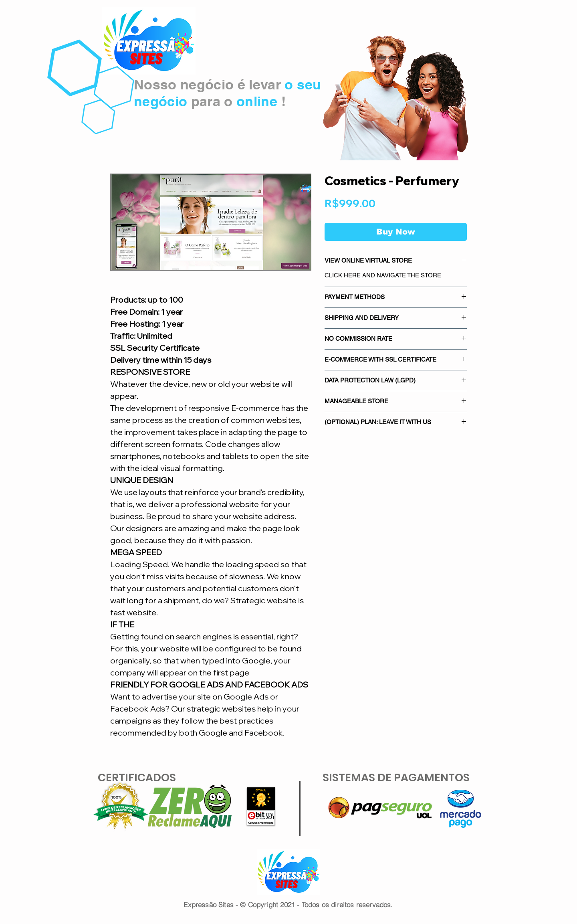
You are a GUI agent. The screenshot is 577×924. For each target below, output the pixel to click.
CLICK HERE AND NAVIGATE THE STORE (383, 275)
